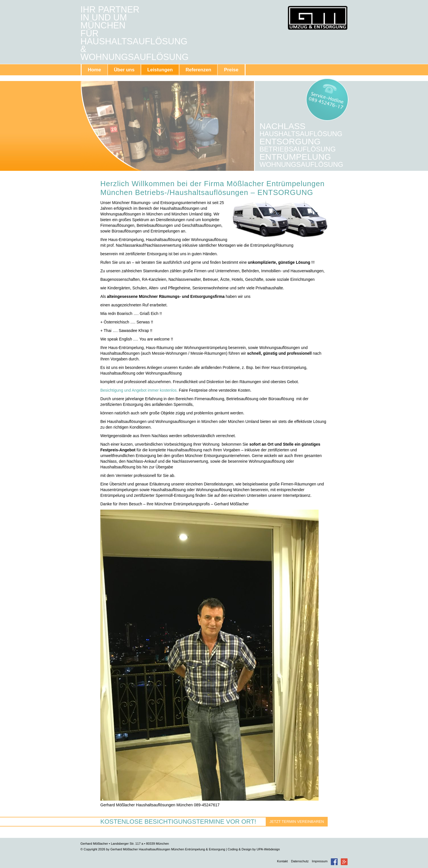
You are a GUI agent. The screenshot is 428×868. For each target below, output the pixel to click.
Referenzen (198, 70)
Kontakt (282, 861)
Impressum (320, 861)
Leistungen (160, 70)
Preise (231, 70)
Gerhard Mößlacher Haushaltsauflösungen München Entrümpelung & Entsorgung (318, 18)
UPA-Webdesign (268, 849)
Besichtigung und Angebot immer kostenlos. (139, 390)
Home (94, 70)
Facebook (334, 862)
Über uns (124, 70)
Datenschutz (300, 861)
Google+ (344, 862)
